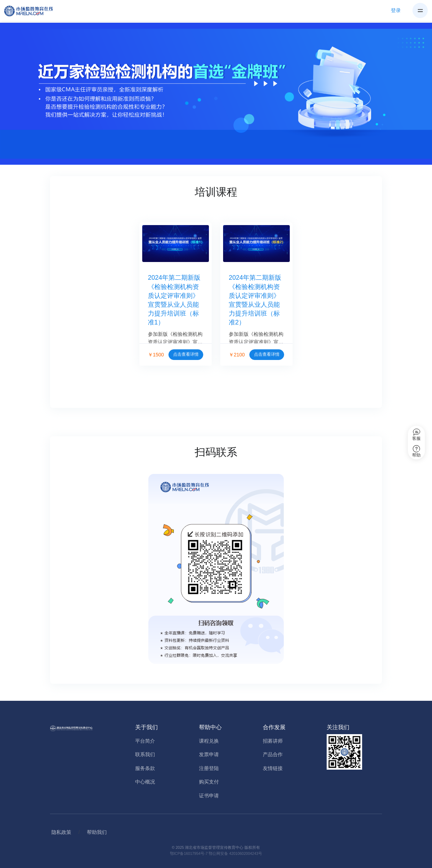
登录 (396, 10)
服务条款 (145, 768)
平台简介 (145, 741)
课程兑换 (209, 741)
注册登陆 (209, 768)
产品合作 (273, 754)
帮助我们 (97, 832)
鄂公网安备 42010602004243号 (235, 853)
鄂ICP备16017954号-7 (189, 853)
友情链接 (273, 768)
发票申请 (209, 754)
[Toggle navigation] (420, 10)
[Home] (33, 11)
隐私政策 (61, 832)
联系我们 (145, 754)
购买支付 (209, 782)
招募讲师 (273, 741)
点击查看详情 (186, 354)
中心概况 (145, 782)
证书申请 (209, 796)
